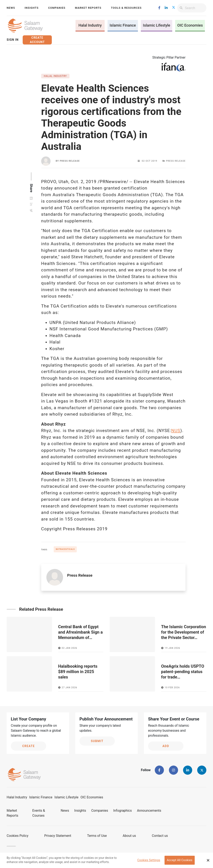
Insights (32, 8)
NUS (176, 431)
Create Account (37, 40)
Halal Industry (90, 25)
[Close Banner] (208, 861)
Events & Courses (39, 813)
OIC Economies (190, 25)
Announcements (149, 811)
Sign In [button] (13, 40)
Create (28, 746)
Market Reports (88, 8)
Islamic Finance (123, 25)
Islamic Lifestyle (157, 25)
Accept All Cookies (180, 861)
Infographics (122, 811)
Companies (57, 8)
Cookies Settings (149, 861)
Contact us (160, 836)
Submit (97, 741)
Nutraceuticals (65, 549)
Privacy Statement (58, 836)
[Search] (196, 8)
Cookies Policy (17, 836)
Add (166, 746)
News (11, 8)
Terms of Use (97, 836)
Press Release (70, 161)
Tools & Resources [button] (126, 8)
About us (129, 836)
